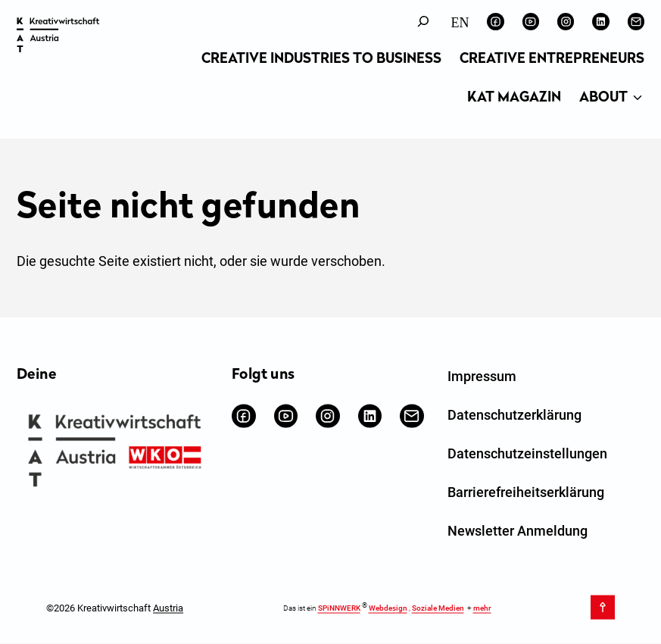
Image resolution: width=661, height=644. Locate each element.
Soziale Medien (438, 608)
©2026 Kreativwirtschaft (115, 607)
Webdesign (388, 608)
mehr (482, 608)
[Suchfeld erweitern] (423, 22)
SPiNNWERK (339, 608)
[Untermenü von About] (638, 98)
